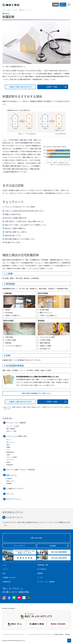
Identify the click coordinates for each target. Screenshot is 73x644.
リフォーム (7, 418)
